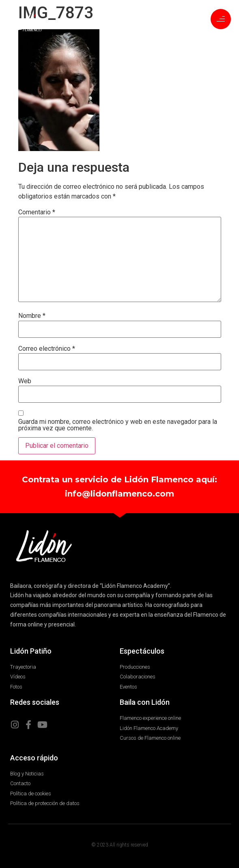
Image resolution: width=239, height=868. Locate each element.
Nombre (32, 316)
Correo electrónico (47, 349)
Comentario (37, 212)
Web (25, 381)
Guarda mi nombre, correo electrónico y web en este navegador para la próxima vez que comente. (118, 425)
